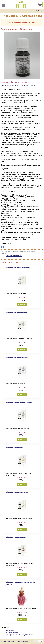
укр (41, 641)
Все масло (10, 630)
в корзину (22, 304)
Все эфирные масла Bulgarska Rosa (19, 635)
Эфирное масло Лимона (16, 447)
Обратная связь (23, 641)
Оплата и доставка (8, 641)
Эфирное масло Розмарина (17, 357)
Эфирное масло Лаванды (16, 312)
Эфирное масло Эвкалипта (17, 492)
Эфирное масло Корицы (16, 537)
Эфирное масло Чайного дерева (19, 402)
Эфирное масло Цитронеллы (18, 267)
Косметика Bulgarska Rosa (12, 85)
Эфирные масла (29, 85)
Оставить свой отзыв (14, 256)
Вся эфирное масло (13, 632)
